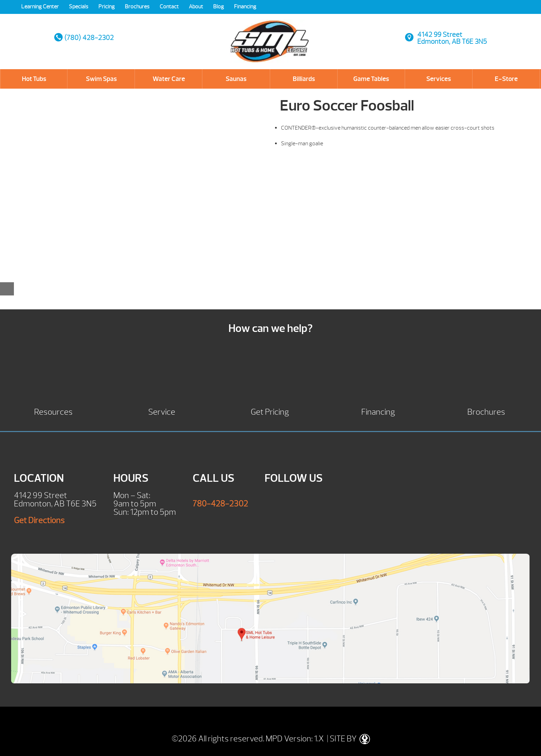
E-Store (506, 79)
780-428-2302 (220, 504)
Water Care (169, 79)
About (196, 7)
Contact (169, 7)
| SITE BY (348, 739)
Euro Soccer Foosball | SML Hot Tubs (270, 35)
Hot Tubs (34, 79)
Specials (79, 7)
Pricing (107, 7)
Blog (219, 7)
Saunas (236, 79)
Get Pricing (270, 411)
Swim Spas (101, 79)
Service (162, 411)
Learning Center (40, 7)
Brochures (137, 7)
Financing (245, 7)
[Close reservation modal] (7, 289)
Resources (53, 411)
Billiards (304, 79)
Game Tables (371, 79)
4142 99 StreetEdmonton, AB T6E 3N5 (452, 38)
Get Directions (39, 520)
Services (439, 79)
